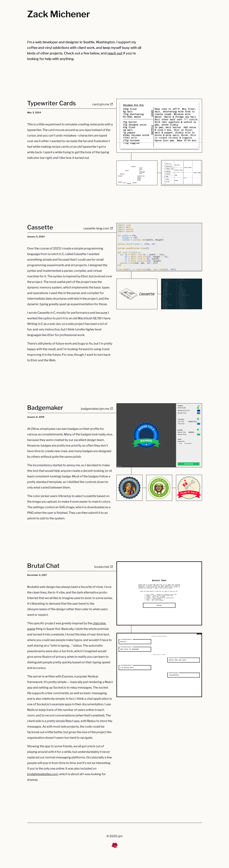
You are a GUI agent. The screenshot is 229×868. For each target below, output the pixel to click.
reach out (115, 53)
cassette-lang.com (98, 228)
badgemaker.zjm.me (97, 409)
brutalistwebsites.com (43, 774)
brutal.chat (104, 567)
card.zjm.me (103, 104)
